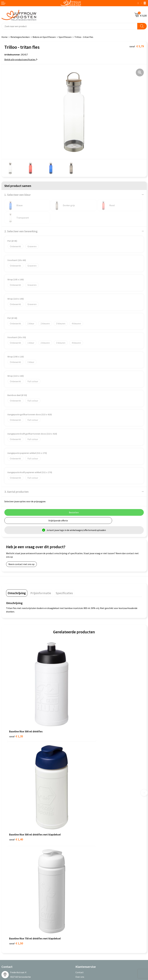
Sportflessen (65, 37)
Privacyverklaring (10, 886)
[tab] (17, 593)
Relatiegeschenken (20, 37)
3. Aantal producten (17, 492)
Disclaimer (7, 890)
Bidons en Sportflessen (44, 37)
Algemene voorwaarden (13, 877)
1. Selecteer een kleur (18, 195)
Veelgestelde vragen (86, 836)
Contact (80, 823)
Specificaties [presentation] (64, 593)
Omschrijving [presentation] (17, 593)
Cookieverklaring (10, 881)
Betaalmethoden (84, 841)
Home (5, 37)
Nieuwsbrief (81, 832)
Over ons (80, 828)
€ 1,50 (16, 794)
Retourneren (82, 845)
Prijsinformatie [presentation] (41, 593)
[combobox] (69, 26)
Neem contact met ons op (21, 564)
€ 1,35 (16, 713)
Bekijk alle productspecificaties (21, 59)
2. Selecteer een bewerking (21, 231)
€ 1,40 (84, 713)
